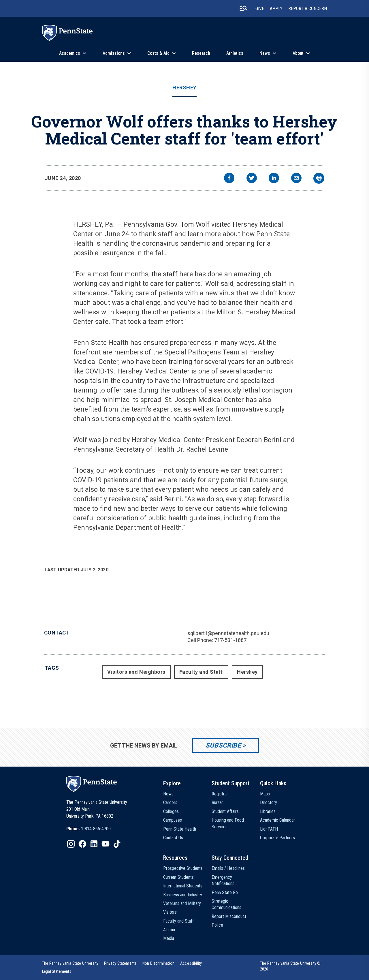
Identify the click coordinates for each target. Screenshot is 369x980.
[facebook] (229, 179)
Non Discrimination (158, 963)
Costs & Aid (158, 53)
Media (169, 938)
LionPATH (269, 829)
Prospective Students (183, 868)
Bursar (217, 802)
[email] (296, 179)
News (265, 53)
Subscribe (223, 745)
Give (260, 9)
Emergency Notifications (223, 880)
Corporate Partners (277, 838)
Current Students (178, 877)
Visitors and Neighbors (136, 672)
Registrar (220, 794)
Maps (265, 794)
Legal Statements (57, 971)
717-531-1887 (230, 640)
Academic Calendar (277, 820)
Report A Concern (308, 9)
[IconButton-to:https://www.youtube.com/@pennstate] (106, 844)
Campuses (173, 820)
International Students (183, 886)
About (298, 53)
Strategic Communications (226, 904)
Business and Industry (183, 895)
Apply (276, 9)
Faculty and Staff (201, 672)
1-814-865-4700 (96, 829)
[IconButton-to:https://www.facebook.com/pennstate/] (82, 844)
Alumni (169, 930)
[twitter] (252, 179)
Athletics (235, 53)
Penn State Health (180, 829)
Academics (70, 53)
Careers (170, 802)
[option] (89, 829)
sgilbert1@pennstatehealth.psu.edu (228, 633)
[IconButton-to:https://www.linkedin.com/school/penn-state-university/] (94, 844)
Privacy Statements (120, 963)
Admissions (114, 53)
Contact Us (173, 838)
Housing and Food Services (228, 823)
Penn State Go (225, 892)
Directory (269, 802)
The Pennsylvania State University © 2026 (290, 966)
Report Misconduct (229, 916)
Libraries (268, 811)
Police (217, 925)
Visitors (170, 912)
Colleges (171, 811)
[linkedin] (274, 179)
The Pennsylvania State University (70, 963)
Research (201, 53)
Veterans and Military (182, 903)
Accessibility (191, 963)
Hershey (184, 88)
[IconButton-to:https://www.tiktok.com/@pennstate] (117, 844)
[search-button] (244, 8)
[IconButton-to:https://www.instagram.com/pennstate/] (71, 844)
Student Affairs (225, 811)
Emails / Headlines (228, 868)
